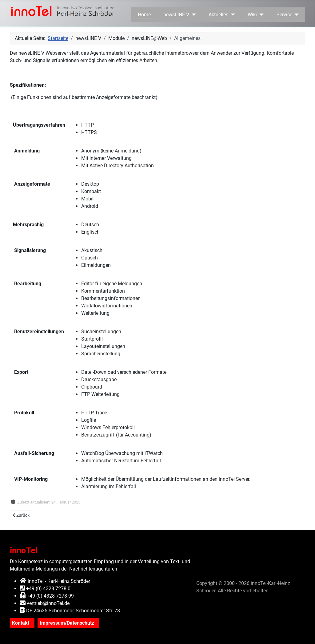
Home (144, 15)
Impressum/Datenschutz (67, 623)
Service (284, 15)
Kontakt (21, 623)
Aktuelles (218, 15)
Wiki (252, 15)
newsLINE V (176, 15)
